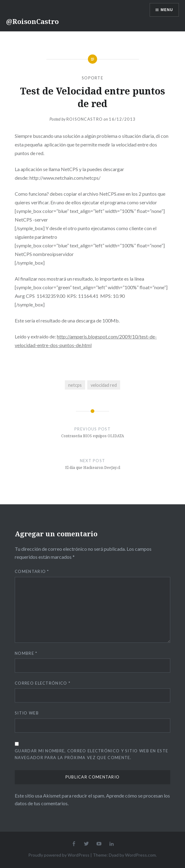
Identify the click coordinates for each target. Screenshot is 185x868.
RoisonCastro (85, 119)
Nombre (26, 653)
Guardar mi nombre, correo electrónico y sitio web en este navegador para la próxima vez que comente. (91, 754)
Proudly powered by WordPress (59, 855)
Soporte (92, 78)
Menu (167, 10)
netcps (75, 385)
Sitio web (27, 713)
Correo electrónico (43, 683)
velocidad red (104, 385)
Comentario (32, 571)
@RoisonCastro (32, 21)
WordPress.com (140, 855)
